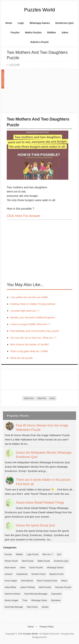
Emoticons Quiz (65, 23)
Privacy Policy (46, 627)
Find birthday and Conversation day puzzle (34, 331)
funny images (11, 581)
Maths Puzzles (33, 33)
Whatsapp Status (39, 600)
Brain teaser (10, 568)
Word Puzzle (28, 561)
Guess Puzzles (36, 568)
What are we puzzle (21, 358)
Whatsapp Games (40, 23)
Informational (27, 581)
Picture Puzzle (11, 561)
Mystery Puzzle (56, 574)
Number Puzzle (38, 574)
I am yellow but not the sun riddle (29, 297)
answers (9, 574)
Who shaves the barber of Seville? (30, 344)
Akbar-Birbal (10, 587)
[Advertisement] (33, 93)
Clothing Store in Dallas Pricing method (33, 304)
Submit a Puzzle (40, 42)
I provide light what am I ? (25, 311)
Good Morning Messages (36, 594)
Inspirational (22, 574)
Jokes (65, 33)
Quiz (59, 554)
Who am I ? (48, 554)
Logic (21, 23)
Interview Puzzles (63, 587)
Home (9, 23)
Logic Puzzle (33, 554)
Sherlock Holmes (13, 594)
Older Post (42, 398)
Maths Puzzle (44, 561)
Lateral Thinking (27, 587)
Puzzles (15, 33)
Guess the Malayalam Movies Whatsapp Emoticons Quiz (44, 455)
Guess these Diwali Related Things (40, 503)
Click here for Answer (24, 216)
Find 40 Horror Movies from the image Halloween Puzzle (42, 428)
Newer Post (29, 398)
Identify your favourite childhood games (33, 317)
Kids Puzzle (32, 607)
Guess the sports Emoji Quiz (36, 525)
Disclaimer (56, 600)
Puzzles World (39, 10)
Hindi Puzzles (45, 587)
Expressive (56, 594)
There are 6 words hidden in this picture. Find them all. (44, 482)
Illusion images (11, 600)
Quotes (45, 607)
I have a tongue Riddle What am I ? (30, 324)
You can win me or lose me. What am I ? (33, 338)
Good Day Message (14, 607)
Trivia (25, 600)
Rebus (64, 581)
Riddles (51, 33)
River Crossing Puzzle (47, 581)
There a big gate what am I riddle (29, 351)
